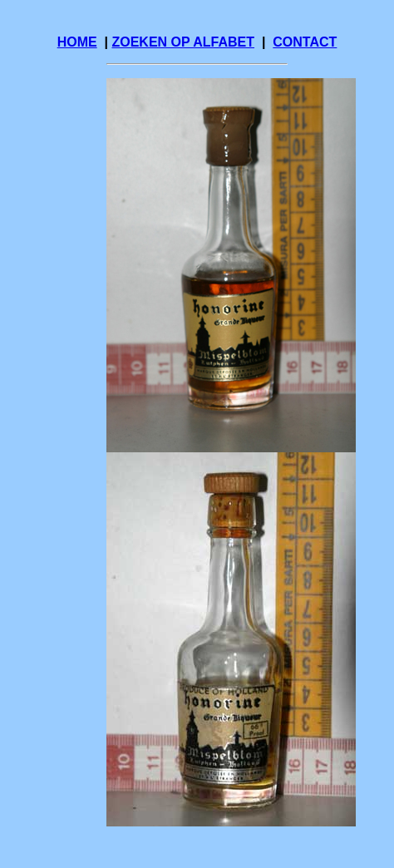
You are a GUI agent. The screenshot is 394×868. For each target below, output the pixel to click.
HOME (77, 42)
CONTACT (305, 42)
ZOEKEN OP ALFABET (183, 42)
